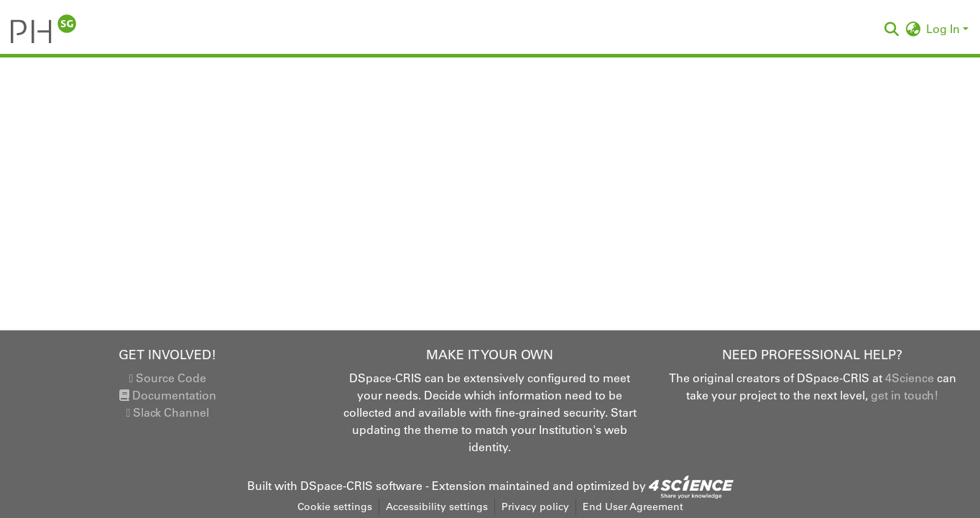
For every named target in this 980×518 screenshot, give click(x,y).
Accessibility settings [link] (437, 507)
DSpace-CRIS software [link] (361, 486)
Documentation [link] (168, 395)
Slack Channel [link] (167, 412)
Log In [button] (944, 29)
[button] (43, 29)
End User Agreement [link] (633, 507)
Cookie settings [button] (335, 507)
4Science (910, 378)
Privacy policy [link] (535, 507)
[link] (691, 486)
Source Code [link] (167, 378)
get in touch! (905, 395)
